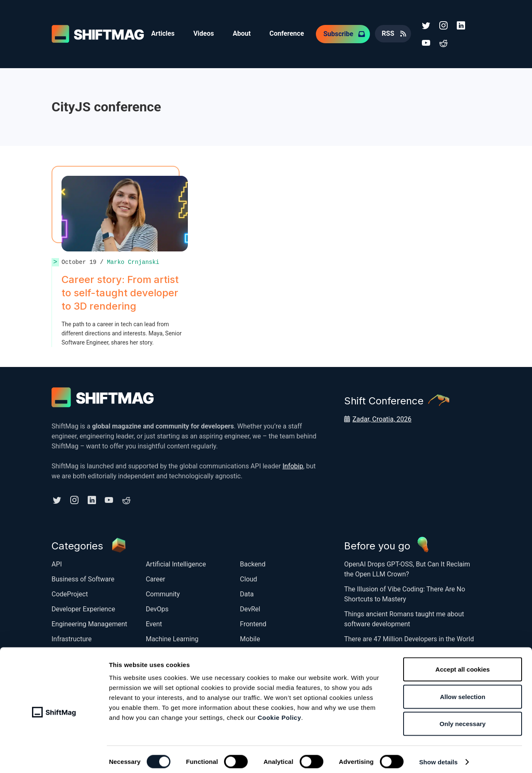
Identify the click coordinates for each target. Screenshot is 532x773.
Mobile (250, 636)
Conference (291, 33)
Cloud (248, 577)
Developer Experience (83, 607)
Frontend (253, 622)
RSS (393, 33)
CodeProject (70, 592)
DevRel (250, 607)
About (245, 33)
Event (154, 622)
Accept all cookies (463, 664)
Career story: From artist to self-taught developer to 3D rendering (120, 291)
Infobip (293, 464)
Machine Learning (172, 636)
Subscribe (343, 33)
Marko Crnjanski (133, 260)
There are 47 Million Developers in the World (409, 636)
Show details (438, 757)
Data (247, 592)
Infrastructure (71, 636)
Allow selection (462, 691)
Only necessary (463, 718)
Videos (205, 33)
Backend (252, 562)
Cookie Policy (280, 712)
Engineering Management (89, 622)
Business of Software (83, 577)
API (57, 562)
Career (156, 577)
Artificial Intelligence (176, 562)
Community (163, 592)
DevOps (157, 607)
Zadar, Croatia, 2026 (382, 417)
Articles (163, 33)
